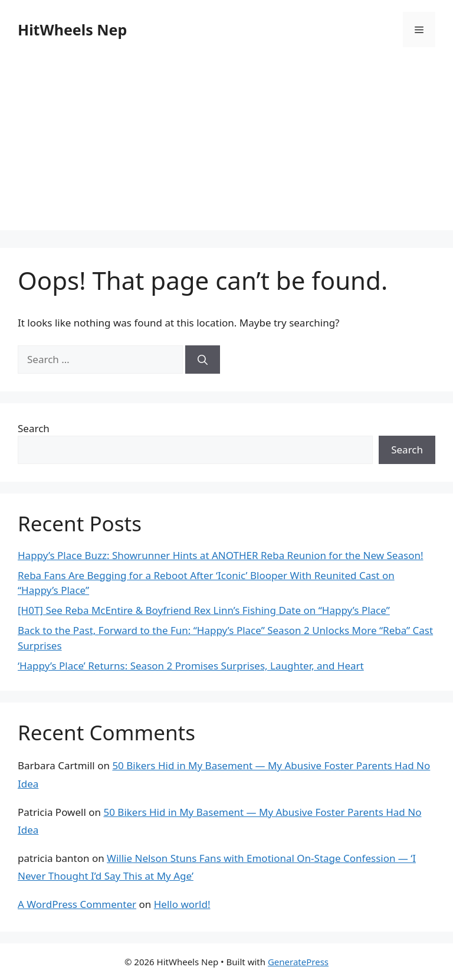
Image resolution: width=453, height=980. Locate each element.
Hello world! (182, 904)
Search (34, 428)
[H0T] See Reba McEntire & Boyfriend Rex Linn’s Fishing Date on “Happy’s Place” (204, 610)
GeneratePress (298, 962)
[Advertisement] (226, 148)
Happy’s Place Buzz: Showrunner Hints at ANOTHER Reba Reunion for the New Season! (221, 555)
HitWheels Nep (72, 30)
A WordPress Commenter (77, 904)
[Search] (203, 360)
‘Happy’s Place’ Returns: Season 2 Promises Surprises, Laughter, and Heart (191, 666)
